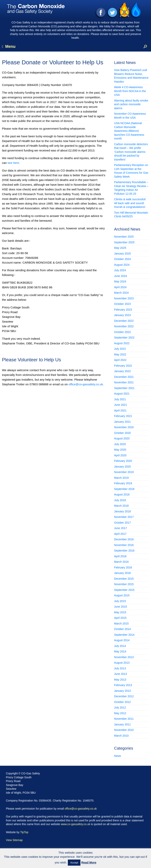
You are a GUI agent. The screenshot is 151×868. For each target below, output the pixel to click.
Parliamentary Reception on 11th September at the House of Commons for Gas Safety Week (131, 171)
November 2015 (124, 584)
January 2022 (122, 371)
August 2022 (122, 343)
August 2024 (122, 265)
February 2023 (123, 310)
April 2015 (120, 618)
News (117, 756)
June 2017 (120, 528)
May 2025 (120, 248)
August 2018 (122, 494)
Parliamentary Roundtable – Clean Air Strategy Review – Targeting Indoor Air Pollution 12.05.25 (131, 188)
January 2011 (122, 724)
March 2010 (121, 736)
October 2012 (122, 702)
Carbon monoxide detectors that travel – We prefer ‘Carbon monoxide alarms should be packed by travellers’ (131, 152)
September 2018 (124, 489)
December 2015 (124, 579)
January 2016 (122, 573)
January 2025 (122, 254)
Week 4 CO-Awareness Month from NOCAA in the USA (130, 91)
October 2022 (122, 332)
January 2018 (122, 511)
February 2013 (123, 685)
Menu (9, 46)
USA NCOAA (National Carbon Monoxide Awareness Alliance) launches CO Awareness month (129, 131)
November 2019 (124, 472)
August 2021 (122, 394)
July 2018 (120, 500)
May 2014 (120, 651)
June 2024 (120, 276)
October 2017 (122, 523)
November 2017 (124, 517)
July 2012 (120, 707)
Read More (89, 862)
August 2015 (122, 595)
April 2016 (120, 556)
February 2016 (123, 567)
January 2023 (122, 315)
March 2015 (121, 624)
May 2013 (120, 680)
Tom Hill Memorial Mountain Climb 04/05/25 (131, 215)
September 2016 (124, 551)
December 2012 (124, 696)
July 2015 (120, 601)
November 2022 (124, 326)
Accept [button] (74, 863)
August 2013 (122, 663)
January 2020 (122, 467)
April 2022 (120, 360)
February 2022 (123, 366)
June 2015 (120, 607)
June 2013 (120, 674)
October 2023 (122, 304)
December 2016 (124, 539)
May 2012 (120, 713)
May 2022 (120, 354)
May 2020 (120, 450)
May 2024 (120, 281)
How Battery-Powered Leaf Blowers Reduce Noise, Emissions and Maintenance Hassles (131, 76)
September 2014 (124, 635)
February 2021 (123, 416)
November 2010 (124, 730)
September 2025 (124, 242)
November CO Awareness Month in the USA (130, 116)
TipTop (24, 832)
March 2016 (121, 562)
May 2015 (120, 612)
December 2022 (124, 321)
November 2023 (124, 298)
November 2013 (124, 657)
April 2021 (120, 410)
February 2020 (123, 461)
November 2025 (124, 237)
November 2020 (124, 427)
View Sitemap (14, 840)
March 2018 (121, 506)
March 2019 (121, 478)
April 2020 (120, 455)
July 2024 (120, 270)
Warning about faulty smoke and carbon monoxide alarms (131, 104)
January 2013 (122, 691)
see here (13, 163)
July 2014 (120, 646)
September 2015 (124, 590)
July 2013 (120, 668)
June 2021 (120, 405)
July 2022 (120, 349)
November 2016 (124, 545)
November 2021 (124, 382)
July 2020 (120, 444)
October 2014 (122, 629)
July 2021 (120, 399)
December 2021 (124, 377)
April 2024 (120, 287)
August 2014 (122, 640)
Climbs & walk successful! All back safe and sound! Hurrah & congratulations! (130, 203)
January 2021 (122, 422)
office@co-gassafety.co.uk (86, 384)
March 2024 (121, 293)
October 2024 (122, 259)
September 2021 (124, 388)
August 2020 (122, 438)
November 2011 (124, 719)
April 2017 (120, 534)
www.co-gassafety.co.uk (75, 824)
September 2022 (124, 338)
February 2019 (123, 483)
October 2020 (122, 433)
